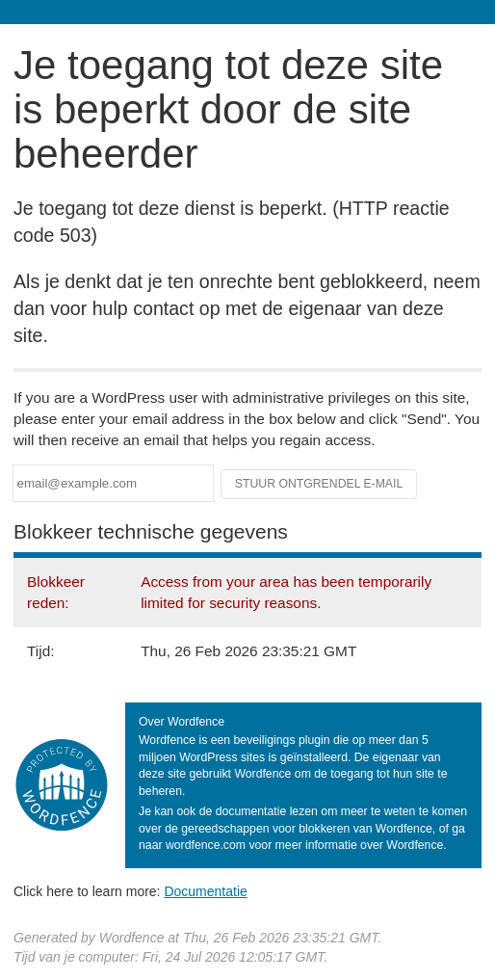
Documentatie (205, 891)
